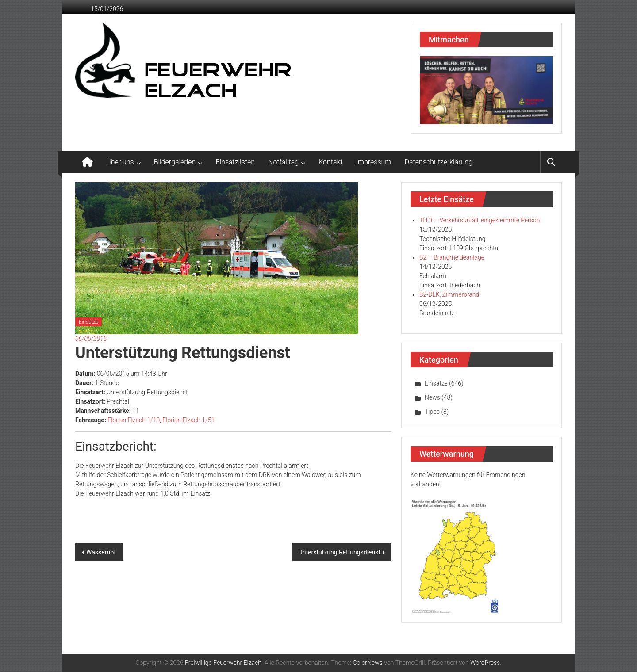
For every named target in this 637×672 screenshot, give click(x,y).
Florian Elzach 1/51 (188, 420)
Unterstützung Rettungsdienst (340, 552)
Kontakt (330, 162)
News (432, 397)
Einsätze (88, 322)
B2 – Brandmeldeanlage (452, 257)
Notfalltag (283, 162)
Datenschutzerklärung (439, 162)
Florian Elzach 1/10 (134, 420)
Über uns (120, 162)
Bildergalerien (175, 162)
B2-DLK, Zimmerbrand (449, 294)
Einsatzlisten (235, 162)
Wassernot (101, 552)
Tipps (432, 412)
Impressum (374, 162)
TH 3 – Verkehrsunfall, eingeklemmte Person (480, 220)
